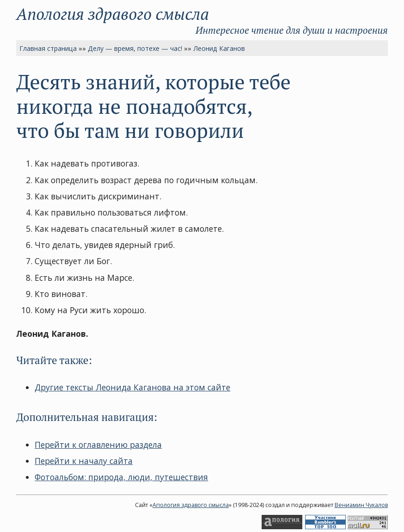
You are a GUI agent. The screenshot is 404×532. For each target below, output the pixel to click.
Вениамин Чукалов (361, 505)
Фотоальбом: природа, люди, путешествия (121, 477)
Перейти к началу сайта (84, 461)
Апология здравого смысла (113, 14)
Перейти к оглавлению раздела (98, 445)
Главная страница (48, 48)
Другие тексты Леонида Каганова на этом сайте (132, 387)
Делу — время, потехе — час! (135, 48)
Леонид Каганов (219, 48)
